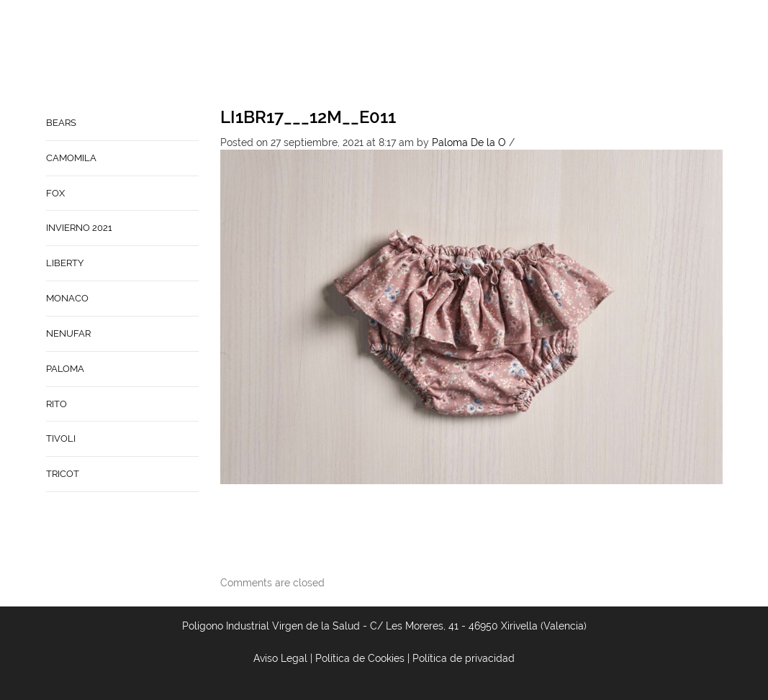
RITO (57, 404)
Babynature (600, 55)
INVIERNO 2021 (79, 228)
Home (420, 55)
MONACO (67, 298)
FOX (55, 193)
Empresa (467, 55)
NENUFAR (68, 333)
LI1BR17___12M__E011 (308, 117)
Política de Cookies (360, 658)
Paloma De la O (469, 142)
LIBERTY (65, 263)
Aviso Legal (280, 658)
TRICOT (63, 474)
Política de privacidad (464, 658)
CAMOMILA (71, 158)
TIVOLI (61, 438)
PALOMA (65, 369)
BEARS (61, 123)
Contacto (528, 55)
